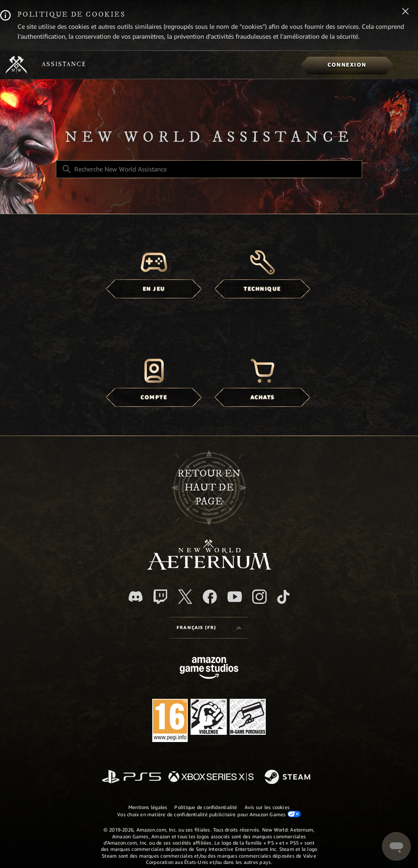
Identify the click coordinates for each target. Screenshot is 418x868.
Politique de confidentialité (206, 807)
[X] (185, 597)
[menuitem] (347, 65)
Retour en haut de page (209, 488)
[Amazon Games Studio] (209, 669)
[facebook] (210, 597)
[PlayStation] (132, 777)
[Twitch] (160, 597)
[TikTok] (283, 597)
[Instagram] (259, 597)
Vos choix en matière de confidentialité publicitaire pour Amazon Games (209, 814)
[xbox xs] (211, 777)
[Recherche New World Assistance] (209, 169)
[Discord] (136, 596)
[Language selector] (209, 628)
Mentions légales (148, 807)
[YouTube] (235, 597)
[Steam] (289, 778)
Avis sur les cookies (267, 807)
